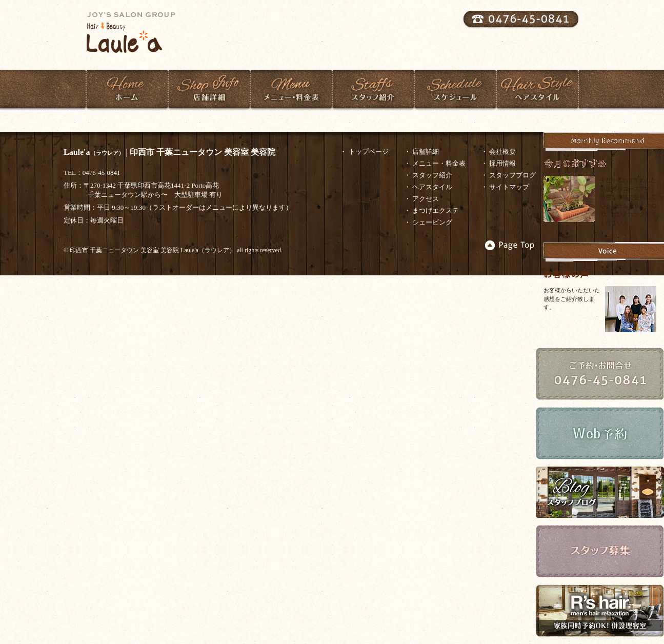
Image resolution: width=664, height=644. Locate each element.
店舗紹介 (209, 89)
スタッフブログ (512, 175)
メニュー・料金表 (291, 89)
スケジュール (455, 89)
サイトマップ (509, 187)
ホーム (127, 89)
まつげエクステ (436, 210)
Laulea (136, 32)
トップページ (369, 152)
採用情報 (502, 163)
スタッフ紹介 (373, 89)
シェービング (432, 222)
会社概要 (502, 152)
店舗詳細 (426, 152)
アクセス (426, 199)
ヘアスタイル (537, 89)
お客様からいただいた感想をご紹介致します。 (572, 299)
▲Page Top (510, 245)
